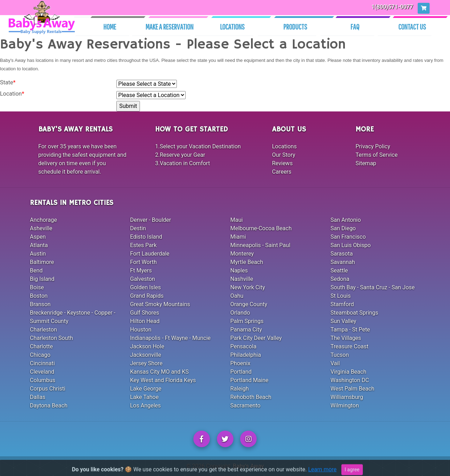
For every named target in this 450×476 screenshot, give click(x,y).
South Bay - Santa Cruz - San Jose (373, 287)
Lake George (146, 389)
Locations (232, 27)
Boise (37, 287)
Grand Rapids (147, 296)
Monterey (242, 254)
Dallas (38, 397)
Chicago (40, 355)
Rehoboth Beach (251, 397)
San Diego (343, 228)
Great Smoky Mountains (160, 304)
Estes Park (143, 245)
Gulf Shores (145, 313)
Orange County (249, 304)
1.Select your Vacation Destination (198, 146)
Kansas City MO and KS (159, 372)
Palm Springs (247, 321)
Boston (39, 296)
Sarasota (342, 254)
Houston (141, 330)
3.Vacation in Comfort (182, 163)
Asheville (41, 228)
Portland (241, 372)
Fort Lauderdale (150, 254)
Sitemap (366, 163)
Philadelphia (246, 355)
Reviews (282, 163)
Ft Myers (141, 271)
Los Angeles (145, 406)
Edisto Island (146, 237)
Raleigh (240, 389)
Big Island (42, 279)
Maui (236, 220)
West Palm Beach (352, 389)
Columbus (43, 380)
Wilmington (345, 406)
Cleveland (42, 372)
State (8, 82)
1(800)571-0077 (393, 7)
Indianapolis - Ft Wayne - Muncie (170, 338)
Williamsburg (347, 397)
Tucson (340, 355)
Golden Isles (145, 287)
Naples (239, 271)
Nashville (242, 279)
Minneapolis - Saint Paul (260, 245)
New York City (248, 287)
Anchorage (43, 220)
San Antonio (346, 220)
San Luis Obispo (351, 245)
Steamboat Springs (354, 313)
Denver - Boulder (150, 220)
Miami (238, 237)
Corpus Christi (48, 389)
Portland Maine (249, 380)
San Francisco (348, 237)
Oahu (237, 296)
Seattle (339, 271)
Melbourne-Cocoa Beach (261, 228)
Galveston (143, 279)
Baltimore (42, 262)
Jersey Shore (146, 363)
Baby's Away (248, 466)
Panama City (246, 330)
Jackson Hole (147, 346)
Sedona (340, 279)
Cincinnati (42, 363)
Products (295, 27)
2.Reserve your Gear (180, 155)
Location (12, 94)
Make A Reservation (169, 27)
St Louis (340, 296)
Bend (36, 271)
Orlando (240, 313)
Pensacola (243, 346)
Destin (138, 228)
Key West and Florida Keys (163, 380)
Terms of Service (377, 155)
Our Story (284, 155)
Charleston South (51, 338)
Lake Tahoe (144, 397)
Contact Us (412, 27)
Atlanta (39, 245)
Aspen (38, 237)
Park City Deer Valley (256, 338)
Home (110, 27)
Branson (40, 304)
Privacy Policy (373, 146)
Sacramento (245, 406)
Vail (335, 363)
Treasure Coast (349, 346)
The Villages (346, 338)
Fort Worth (143, 262)
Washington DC (350, 380)
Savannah (343, 262)
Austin (38, 254)
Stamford (342, 304)
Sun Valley (343, 321)
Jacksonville (146, 355)
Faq (355, 27)
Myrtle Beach (247, 262)
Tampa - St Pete (350, 330)
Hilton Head (145, 321)
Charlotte (41, 346)
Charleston (43, 330)
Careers (282, 172)
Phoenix (240, 363)
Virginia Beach (348, 372)
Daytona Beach (49, 406)
